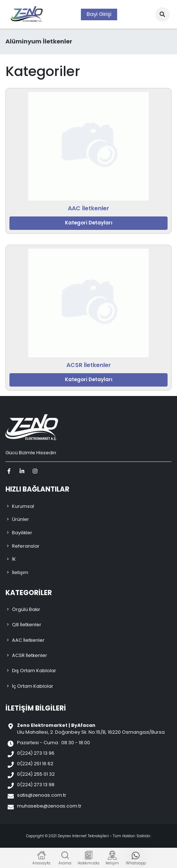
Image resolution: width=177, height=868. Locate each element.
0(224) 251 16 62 (35, 764)
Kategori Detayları (89, 223)
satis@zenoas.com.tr (42, 795)
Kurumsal (23, 506)
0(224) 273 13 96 (36, 753)
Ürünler (20, 519)
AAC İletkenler (88, 208)
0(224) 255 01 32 (36, 774)
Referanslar (26, 546)
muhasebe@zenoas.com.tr (49, 806)
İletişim (20, 572)
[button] (162, 14)
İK (14, 559)
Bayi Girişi (99, 14)
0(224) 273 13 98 (36, 785)
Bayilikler (22, 533)
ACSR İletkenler (89, 365)
